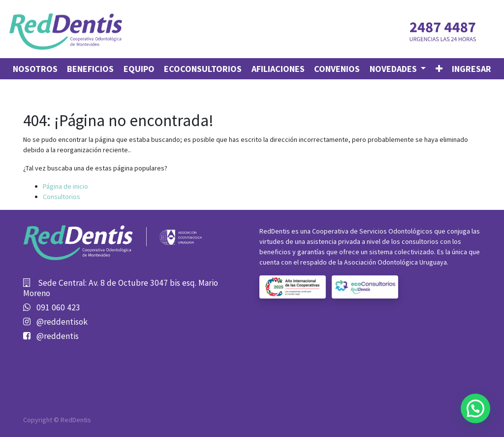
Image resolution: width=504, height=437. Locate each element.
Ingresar (472, 69)
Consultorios (62, 197)
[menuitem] (35, 69)
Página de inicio (65, 186)
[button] (439, 69)
